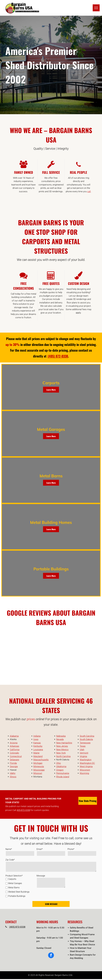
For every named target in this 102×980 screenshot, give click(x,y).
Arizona (14, 743)
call (89, 191)
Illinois (13, 777)
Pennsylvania (63, 773)
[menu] (96, 8)
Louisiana (38, 749)
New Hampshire (64, 743)
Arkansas (14, 746)
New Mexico (62, 749)
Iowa (36, 739)
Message (41, 876)
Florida (13, 763)
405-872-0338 (23, 810)
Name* (9, 849)
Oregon (60, 770)
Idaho (13, 773)
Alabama (14, 736)
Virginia (83, 756)
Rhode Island (63, 777)
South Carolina (87, 736)
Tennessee (85, 743)
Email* (40, 849)
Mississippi (39, 770)
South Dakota (86, 739)
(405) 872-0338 (17, 927)
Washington (86, 760)
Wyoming (84, 773)
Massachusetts (41, 760)
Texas (83, 746)
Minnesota (39, 766)
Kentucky (38, 746)
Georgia (14, 766)
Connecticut (16, 756)
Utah (82, 749)
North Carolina (63, 756)
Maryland (38, 756)
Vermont (84, 753)
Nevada (60, 739)
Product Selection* (14, 876)
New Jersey (62, 746)
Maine (36, 753)
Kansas (37, 743)
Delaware (14, 760)
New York (61, 753)
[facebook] (51, 956)
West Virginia (86, 766)
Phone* (71, 849)
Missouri (38, 773)
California (15, 749)
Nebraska (61, 736)
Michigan (38, 763)
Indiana (37, 736)
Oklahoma (61, 766)
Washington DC (87, 763)
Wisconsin (85, 770)
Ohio (59, 763)
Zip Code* (10, 860)
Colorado (14, 753)
